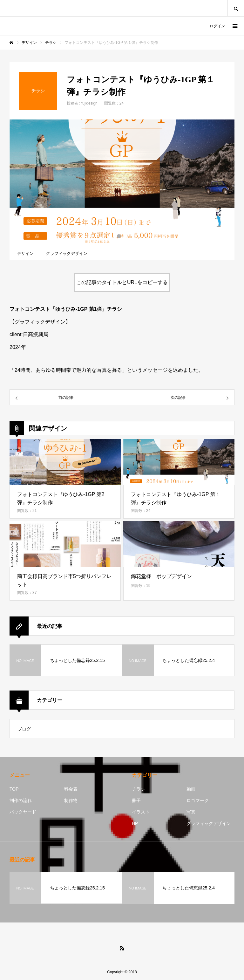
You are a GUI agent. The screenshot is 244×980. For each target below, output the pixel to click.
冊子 (136, 800)
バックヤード (23, 812)
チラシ (139, 789)
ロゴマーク (198, 800)
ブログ (24, 729)
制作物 (71, 800)
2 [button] (125, 236)
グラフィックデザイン (209, 823)
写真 (191, 812)
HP (135, 823)
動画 (191, 789)
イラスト (141, 812)
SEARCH (236, 8)
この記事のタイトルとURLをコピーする (122, 282)
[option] (122, 183)
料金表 (71, 789)
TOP (14, 789)
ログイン (217, 26)
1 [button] (119, 236)
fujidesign (89, 103)
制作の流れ (21, 800)
